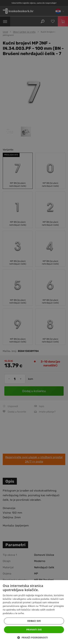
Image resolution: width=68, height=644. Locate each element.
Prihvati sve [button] (34, 630)
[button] (34, 638)
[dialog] (34, 322)
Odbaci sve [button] (34, 621)
